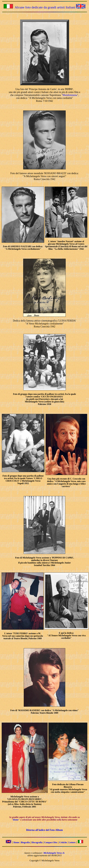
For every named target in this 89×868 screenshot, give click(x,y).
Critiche (63, 842)
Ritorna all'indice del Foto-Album (44, 830)
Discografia (37, 842)
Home (16, 820)
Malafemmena (70, 95)
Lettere (72, 842)
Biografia (25, 842)
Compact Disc (51, 842)
